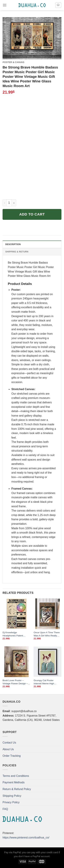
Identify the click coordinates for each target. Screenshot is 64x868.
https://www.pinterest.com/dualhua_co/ (26, 838)
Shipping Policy (12, 796)
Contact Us (9, 743)
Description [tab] (13, 244)
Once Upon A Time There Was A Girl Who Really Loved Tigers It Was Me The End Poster (47, 634)
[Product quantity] (9, 203)
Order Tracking (12, 756)
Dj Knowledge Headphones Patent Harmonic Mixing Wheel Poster (15, 634)
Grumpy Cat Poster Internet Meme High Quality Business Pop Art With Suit (46, 682)
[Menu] (5, 5)
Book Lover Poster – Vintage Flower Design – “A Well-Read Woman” (15, 682)
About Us (8, 749)
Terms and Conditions (16, 776)
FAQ (5, 809)
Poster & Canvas (13, 62)
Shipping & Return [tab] (17, 252)
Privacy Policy (11, 802)
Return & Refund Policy (17, 789)
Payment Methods (14, 782)
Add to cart (32, 214)
